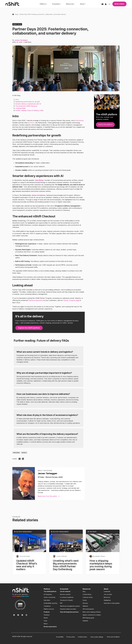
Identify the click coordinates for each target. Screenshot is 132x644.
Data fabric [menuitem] (47, 600)
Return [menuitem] (46, 624)
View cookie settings (97, 637)
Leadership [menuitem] (107, 591)
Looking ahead (20, 108)
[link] (21, 592)
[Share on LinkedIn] (23, 459)
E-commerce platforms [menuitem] (67, 597)
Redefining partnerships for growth (28, 102)
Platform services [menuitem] (49, 609)
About (83, 4)
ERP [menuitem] (61, 603)
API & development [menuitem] (88, 609)
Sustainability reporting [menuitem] (50, 603)
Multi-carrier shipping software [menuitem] (92, 612)
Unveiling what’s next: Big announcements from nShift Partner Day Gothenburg (66, 565)
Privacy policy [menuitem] (71, 637)
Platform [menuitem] (47, 589)
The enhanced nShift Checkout (26, 106)
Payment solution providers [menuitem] (68, 609)
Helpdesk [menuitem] (85, 621)
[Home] (13, 14)
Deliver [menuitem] (46, 618)
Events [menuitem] (85, 600)
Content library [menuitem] (87, 594)
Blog (17, 14)
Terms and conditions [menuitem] (113, 637)
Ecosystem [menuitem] (64, 589)
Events (24, 453)
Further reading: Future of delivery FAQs (29, 110)
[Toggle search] (109, 4)
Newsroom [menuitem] (107, 597)
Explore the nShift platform (29, 328)
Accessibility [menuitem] (60, 637)
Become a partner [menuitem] (65, 594)
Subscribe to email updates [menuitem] (112, 603)
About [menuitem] (106, 589)
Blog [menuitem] (84, 591)
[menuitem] (50, 591)
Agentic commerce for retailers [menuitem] (92, 615)
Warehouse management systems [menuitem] (70, 606)
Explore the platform (105, 125)
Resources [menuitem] (87, 589)
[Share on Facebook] (20, 459)
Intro (17, 99)
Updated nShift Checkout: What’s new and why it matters (27, 565)
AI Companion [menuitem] (48, 594)
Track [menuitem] (45, 621)
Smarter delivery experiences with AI (28, 104)
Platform (43, 4)
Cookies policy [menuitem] (82, 637)
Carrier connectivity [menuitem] (50, 597)
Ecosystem (57, 4)
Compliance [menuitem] (47, 606)
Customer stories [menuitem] (88, 597)
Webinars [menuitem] (85, 606)
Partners (16, 453)
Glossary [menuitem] (85, 603)
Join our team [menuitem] (108, 594)
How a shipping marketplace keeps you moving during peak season (101, 565)
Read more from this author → (49, 496)
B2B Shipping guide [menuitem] (88, 618)
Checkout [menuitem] (47, 615)
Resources (70, 4)
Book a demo (119, 4)
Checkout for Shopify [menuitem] (66, 600)
